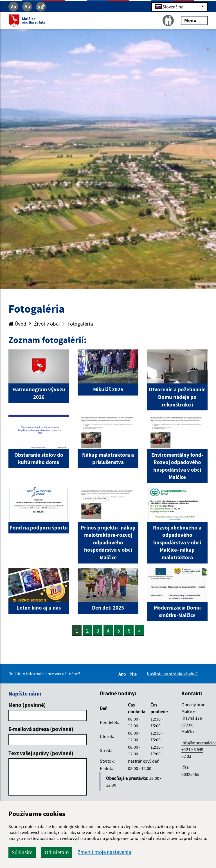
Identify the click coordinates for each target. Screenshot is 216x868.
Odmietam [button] (57, 852)
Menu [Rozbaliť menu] (194, 20)
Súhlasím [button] (22, 852)
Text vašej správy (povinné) (41, 753)
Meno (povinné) (27, 705)
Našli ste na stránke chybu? (172, 674)
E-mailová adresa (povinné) (41, 729)
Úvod (17, 324)
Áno (123, 674)
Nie (134, 674)
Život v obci (47, 324)
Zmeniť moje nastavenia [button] (104, 852)
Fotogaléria (80, 324)
